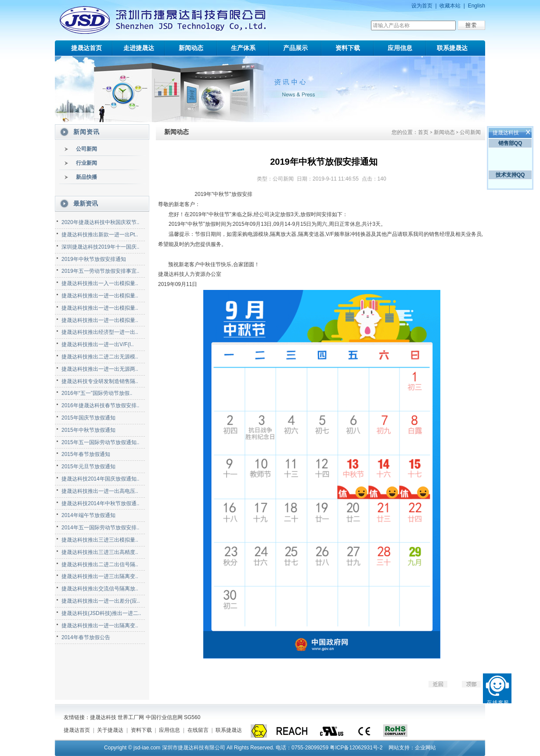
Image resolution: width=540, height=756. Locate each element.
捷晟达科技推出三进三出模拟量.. (100, 540)
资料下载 (348, 48)
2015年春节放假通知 (86, 454)
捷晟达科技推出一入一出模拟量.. (100, 283)
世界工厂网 (131, 717)
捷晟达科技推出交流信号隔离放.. (100, 589)
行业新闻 (86, 163)
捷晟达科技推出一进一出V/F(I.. (98, 344)
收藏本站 (450, 6)
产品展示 (295, 48)
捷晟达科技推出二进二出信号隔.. (100, 564)
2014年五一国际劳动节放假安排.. (100, 528)
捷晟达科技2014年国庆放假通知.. (100, 479)
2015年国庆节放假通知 (88, 418)
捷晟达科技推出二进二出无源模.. (100, 357)
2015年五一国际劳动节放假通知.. (100, 442)
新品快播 (86, 177)
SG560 (192, 717)
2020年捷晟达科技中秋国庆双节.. (100, 222)
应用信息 (400, 48)
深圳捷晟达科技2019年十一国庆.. (100, 247)
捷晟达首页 (86, 48)
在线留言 (198, 730)
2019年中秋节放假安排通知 (94, 259)
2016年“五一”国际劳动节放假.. (97, 393)
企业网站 (425, 748)
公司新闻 (86, 149)
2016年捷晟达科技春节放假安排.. (100, 405)
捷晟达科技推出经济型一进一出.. (100, 332)
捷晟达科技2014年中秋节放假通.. (100, 503)
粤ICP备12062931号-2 (356, 748)
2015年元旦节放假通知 (88, 467)
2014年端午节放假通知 (88, 515)
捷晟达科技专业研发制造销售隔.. (100, 381)
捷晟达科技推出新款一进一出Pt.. (100, 235)
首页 (423, 132)
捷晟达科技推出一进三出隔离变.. (100, 576)
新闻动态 (191, 48)
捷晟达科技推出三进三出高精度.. (100, 552)
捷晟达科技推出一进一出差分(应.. (101, 601)
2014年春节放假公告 (86, 637)
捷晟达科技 (103, 717)
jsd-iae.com (147, 748)
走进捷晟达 (139, 48)
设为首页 (422, 6)
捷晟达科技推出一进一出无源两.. (100, 369)
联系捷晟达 (452, 48)
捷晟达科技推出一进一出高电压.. (100, 491)
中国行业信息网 (164, 717)
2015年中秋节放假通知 (88, 430)
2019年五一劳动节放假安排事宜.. (100, 271)
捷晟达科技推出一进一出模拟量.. (100, 296)
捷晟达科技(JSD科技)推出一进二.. (101, 613)
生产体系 (243, 48)
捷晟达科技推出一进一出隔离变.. (100, 626)
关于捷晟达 (110, 730)
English (477, 6)
